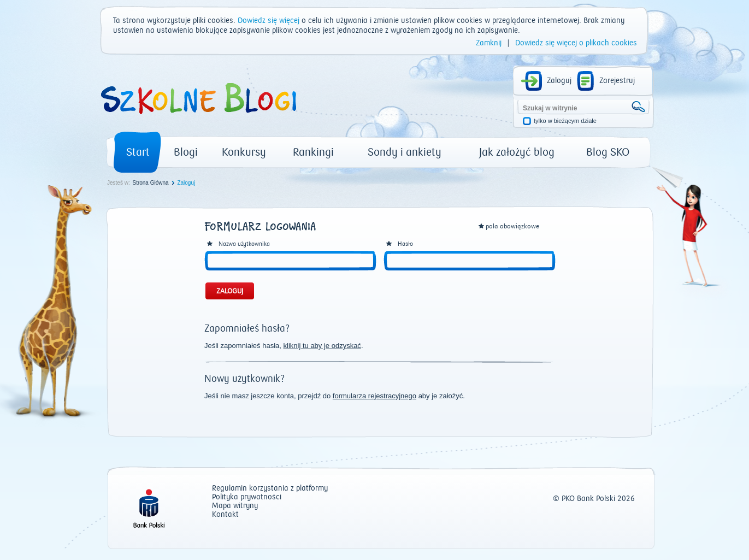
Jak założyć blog (517, 152)
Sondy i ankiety (405, 152)
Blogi (186, 152)
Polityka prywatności (247, 497)
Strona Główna (150, 183)
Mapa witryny (235, 506)
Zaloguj (559, 81)
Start (138, 152)
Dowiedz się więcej (269, 21)
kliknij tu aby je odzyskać (322, 346)
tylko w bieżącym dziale (565, 121)
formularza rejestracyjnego (374, 396)
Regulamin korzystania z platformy (270, 489)
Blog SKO (608, 152)
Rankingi (313, 152)
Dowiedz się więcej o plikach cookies (576, 43)
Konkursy (244, 152)
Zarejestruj (617, 81)
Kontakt (225, 515)
